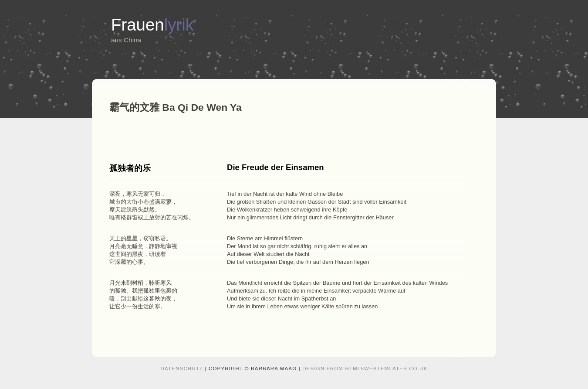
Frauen (152, 25)
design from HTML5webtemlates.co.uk (365, 369)
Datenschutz (182, 369)
